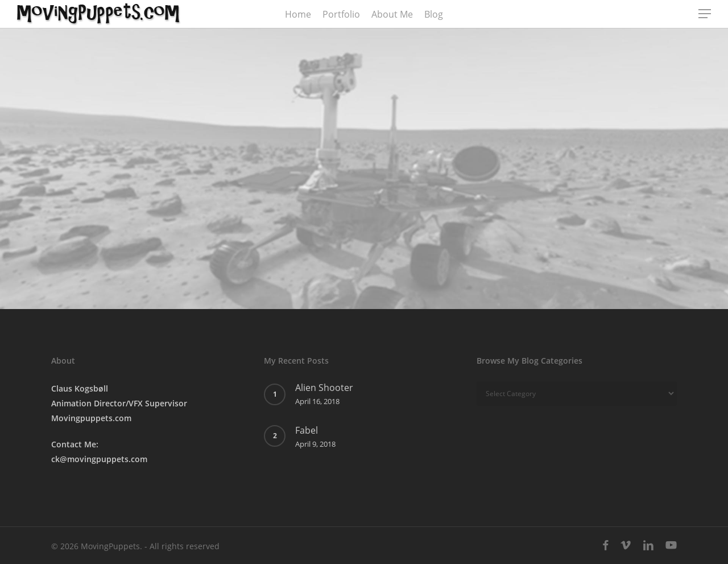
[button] (705, 14)
